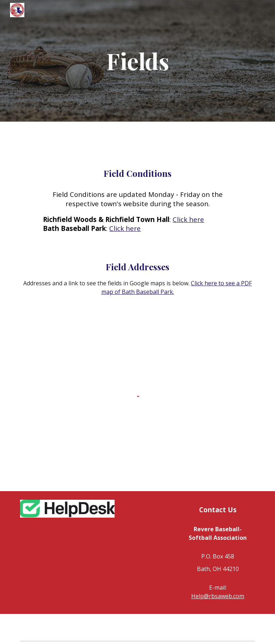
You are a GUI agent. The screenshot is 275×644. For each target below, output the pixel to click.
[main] (137, 61)
